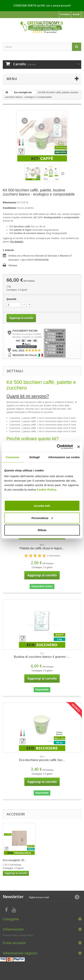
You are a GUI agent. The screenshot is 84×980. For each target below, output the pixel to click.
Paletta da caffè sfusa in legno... (42, 548)
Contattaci (65, 14)
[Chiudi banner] (78, 447)
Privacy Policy (10, 935)
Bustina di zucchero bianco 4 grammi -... (42, 657)
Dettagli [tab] (35, 457)
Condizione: (10, 208)
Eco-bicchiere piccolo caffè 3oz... (42, 760)
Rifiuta (42, 530)
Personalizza (42, 518)
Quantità (11, 299)
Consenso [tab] (13, 457)
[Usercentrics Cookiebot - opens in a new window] (57, 447)
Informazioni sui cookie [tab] (64, 457)
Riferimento (9, 202)
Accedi (76, 14)
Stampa (13, 265)
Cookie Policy (46, 490)
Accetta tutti (42, 506)
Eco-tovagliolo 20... (15, 860)
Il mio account (14, 943)
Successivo (63, 173)
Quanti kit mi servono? (28, 396)
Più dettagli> (17, 242)
